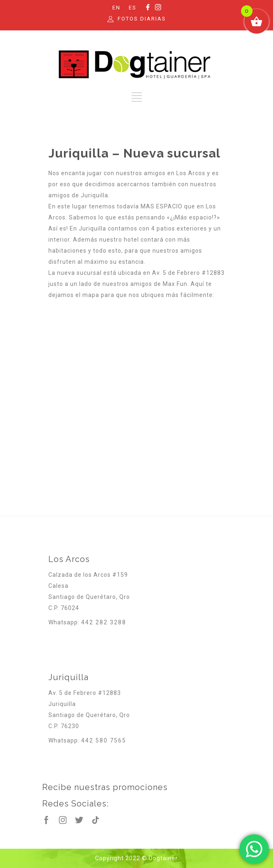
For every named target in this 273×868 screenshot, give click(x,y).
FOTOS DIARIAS (142, 19)
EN (116, 8)
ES (133, 8)
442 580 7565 (104, 740)
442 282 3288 (104, 622)
